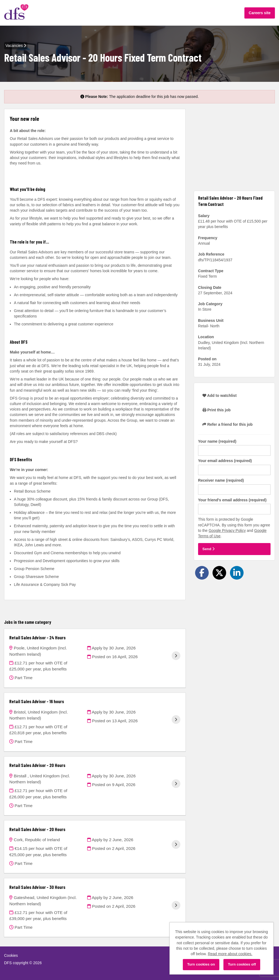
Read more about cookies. (230, 954)
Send (208, 549)
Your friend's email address (232, 500)
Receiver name (221, 480)
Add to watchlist (219, 395)
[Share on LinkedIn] (237, 573)
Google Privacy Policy (227, 531)
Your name (217, 441)
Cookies (11, 955)
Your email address (225, 461)
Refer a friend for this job (228, 424)
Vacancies (16, 46)
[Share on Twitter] (219, 573)
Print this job (216, 410)
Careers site (260, 13)
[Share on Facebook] (202, 573)
